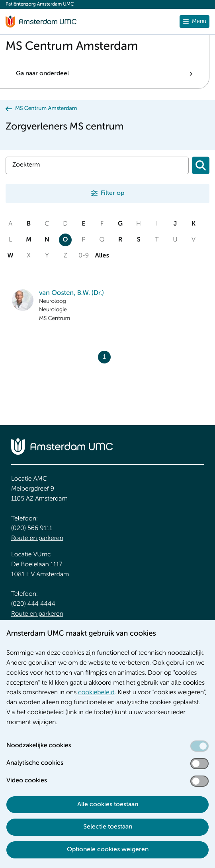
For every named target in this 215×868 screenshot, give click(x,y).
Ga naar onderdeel (42, 74)
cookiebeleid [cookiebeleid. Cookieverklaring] (96, 693)
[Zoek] (97, 165)
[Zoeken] (201, 165)
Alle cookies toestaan (108, 805)
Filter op (112, 193)
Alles (102, 256)
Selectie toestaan (108, 827)
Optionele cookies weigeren (108, 850)
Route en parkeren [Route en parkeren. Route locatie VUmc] (37, 614)
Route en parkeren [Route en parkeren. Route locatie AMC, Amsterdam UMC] (37, 538)
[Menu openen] (194, 22)
